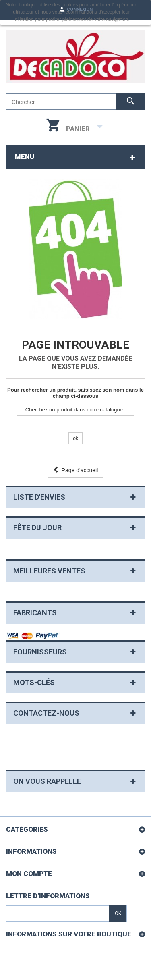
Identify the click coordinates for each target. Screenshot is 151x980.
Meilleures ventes (49, 571)
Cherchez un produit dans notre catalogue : (75, 410)
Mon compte (29, 874)
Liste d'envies (39, 497)
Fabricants (35, 613)
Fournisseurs (40, 652)
